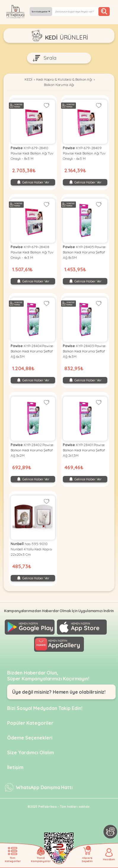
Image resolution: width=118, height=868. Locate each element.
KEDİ (28, 79)
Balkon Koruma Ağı (59, 85)
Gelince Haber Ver (33, 182)
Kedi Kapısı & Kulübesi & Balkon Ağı (64, 79)
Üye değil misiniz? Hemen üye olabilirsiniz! (59, 692)
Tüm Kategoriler (41, 12)
